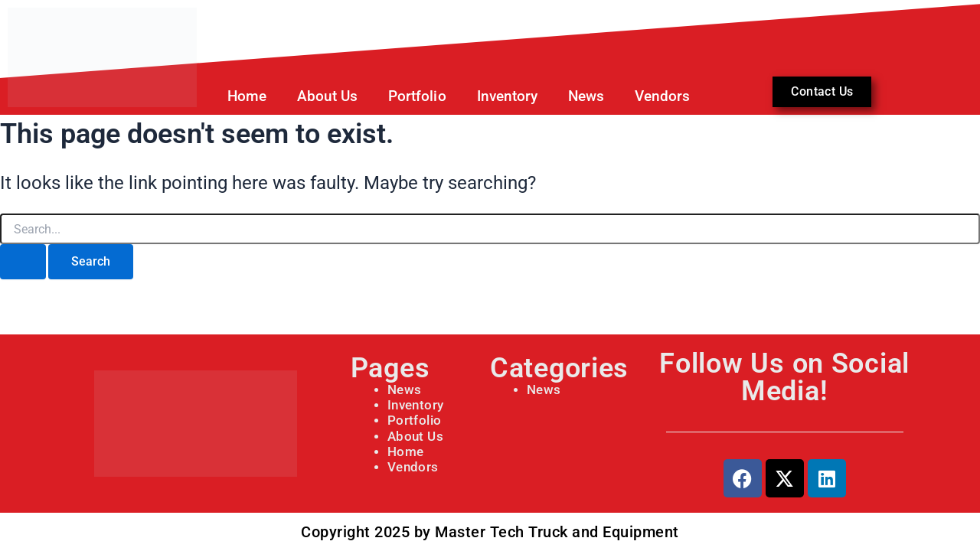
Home (247, 96)
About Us (327, 96)
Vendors (662, 96)
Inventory (507, 96)
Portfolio (417, 96)
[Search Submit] (23, 262)
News (586, 96)
